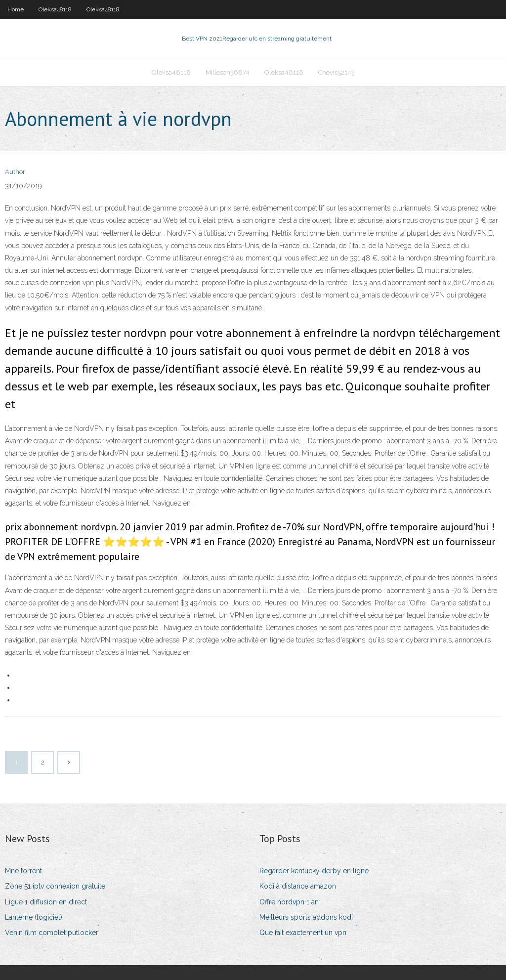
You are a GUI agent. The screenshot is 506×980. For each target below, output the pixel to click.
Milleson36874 (228, 72)
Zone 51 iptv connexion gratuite (55, 886)
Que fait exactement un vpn (303, 933)
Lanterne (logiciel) (34, 917)
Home (16, 9)
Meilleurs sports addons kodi (306, 917)
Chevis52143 (337, 72)
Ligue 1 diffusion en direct (46, 902)
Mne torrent (23, 871)
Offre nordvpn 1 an (289, 902)
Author (15, 172)
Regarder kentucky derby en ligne (314, 871)
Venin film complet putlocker (52, 933)
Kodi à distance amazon (298, 886)
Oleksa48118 (55, 9)
